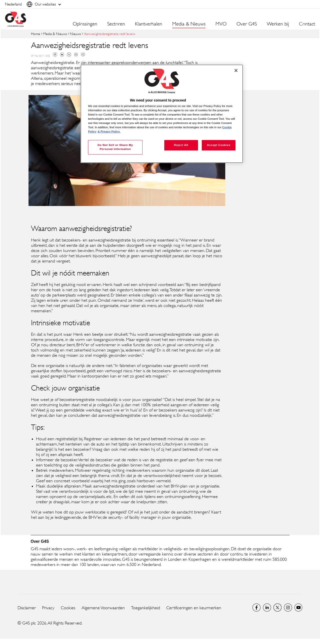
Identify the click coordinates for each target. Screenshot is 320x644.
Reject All (181, 145)
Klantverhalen (149, 24)
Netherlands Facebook (256, 607)
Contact (307, 24)
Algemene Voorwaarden (103, 608)
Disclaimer (27, 608)
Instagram (288, 607)
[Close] (236, 70)
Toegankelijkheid (145, 608)
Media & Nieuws (55, 34)
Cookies (68, 608)
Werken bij (278, 24)
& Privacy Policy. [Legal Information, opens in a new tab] (109, 131)
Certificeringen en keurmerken (194, 608)
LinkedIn (267, 607)
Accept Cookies (219, 145)
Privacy (48, 608)
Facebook (55, 54)
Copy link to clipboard (83, 54)
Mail (76, 54)
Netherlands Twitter (277, 607)
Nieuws (75, 34)
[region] (162, 114)
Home (35, 34)
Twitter (69, 54)
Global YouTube (298, 607)
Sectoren (116, 24)
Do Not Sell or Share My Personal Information (115, 147)
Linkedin (62, 54)
